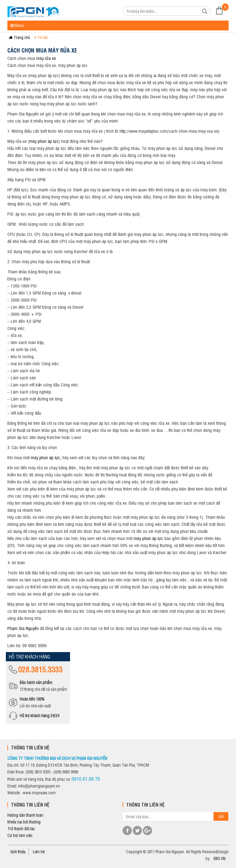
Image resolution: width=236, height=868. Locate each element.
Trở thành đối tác (21, 829)
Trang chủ (20, 37)
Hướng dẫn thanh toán (25, 815)
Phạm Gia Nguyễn (24, 628)
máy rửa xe (46, 58)
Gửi (221, 816)
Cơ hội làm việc (20, 835)
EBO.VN (220, 858)
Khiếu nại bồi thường (24, 822)
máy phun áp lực (44, 141)
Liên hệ (39, 852)
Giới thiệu (18, 852)
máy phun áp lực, (47, 457)
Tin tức (41, 37)
